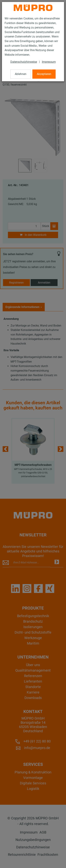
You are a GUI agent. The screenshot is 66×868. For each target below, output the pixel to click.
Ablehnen (21, 74)
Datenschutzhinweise (24, 62)
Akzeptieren (44, 74)
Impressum (49, 62)
